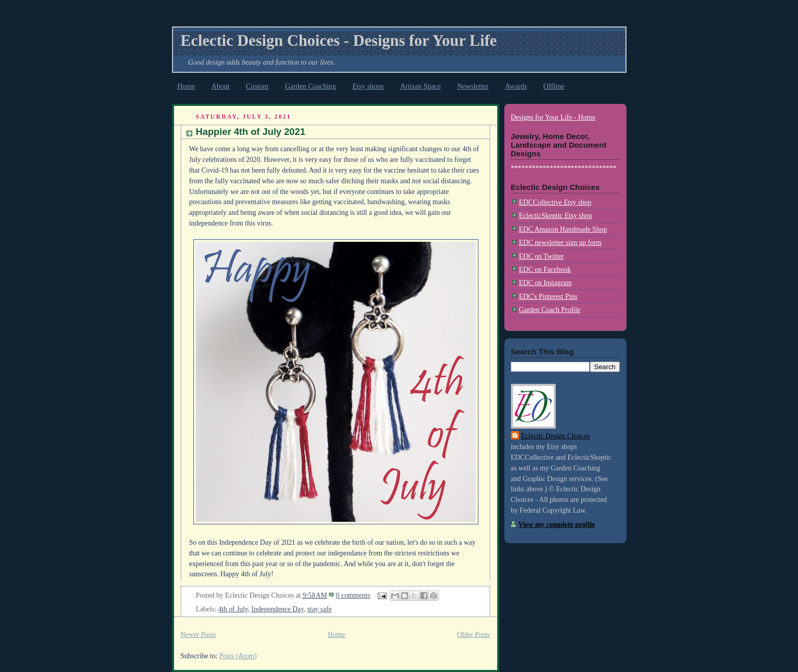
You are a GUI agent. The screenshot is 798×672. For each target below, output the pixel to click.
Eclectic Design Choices (555, 436)
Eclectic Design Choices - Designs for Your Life (339, 40)
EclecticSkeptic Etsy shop (556, 216)
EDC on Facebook (545, 270)
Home (186, 86)
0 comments (353, 595)
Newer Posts (198, 635)
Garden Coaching (310, 86)
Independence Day (278, 609)
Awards (516, 86)
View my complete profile (557, 525)
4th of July (233, 609)
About (220, 86)
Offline (554, 86)
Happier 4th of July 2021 (251, 132)
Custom (257, 86)
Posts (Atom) (238, 656)
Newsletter (473, 86)
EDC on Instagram (546, 283)
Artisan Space (420, 86)
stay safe (320, 609)
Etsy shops (368, 86)
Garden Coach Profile (550, 310)
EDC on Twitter (541, 256)
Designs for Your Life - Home (553, 117)
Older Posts (473, 635)
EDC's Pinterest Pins (548, 297)
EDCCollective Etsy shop (555, 202)
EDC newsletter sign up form (560, 243)
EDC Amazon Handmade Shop (563, 229)
